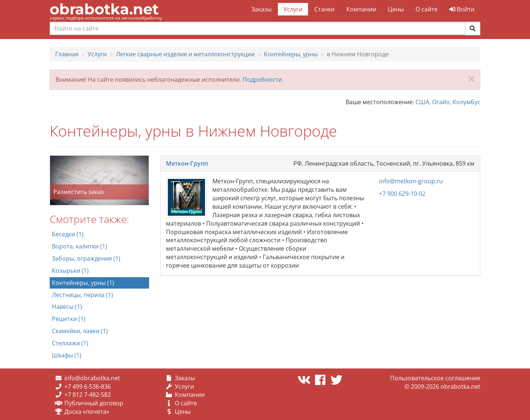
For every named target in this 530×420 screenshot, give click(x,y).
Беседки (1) (68, 234)
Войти (462, 9)
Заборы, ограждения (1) (86, 258)
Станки (324, 9)
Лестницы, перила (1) (82, 295)
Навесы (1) (67, 307)
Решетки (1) (69, 319)
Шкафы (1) (67, 355)
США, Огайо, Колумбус (448, 102)
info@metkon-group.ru (411, 181)
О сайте (427, 9)
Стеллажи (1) (70, 343)
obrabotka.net (104, 9)
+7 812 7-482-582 (88, 395)
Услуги (293, 9)
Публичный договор (94, 403)
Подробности (262, 80)
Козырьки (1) (70, 271)
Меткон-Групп (187, 163)
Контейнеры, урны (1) (83, 283)
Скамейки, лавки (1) (80, 331)
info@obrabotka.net (92, 378)
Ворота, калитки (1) (79, 246)
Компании (361, 9)
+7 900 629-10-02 (402, 194)
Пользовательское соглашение (435, 378)
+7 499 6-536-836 (88, 387)
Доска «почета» (87, 412)
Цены (396, 9)
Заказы (262, 9)
